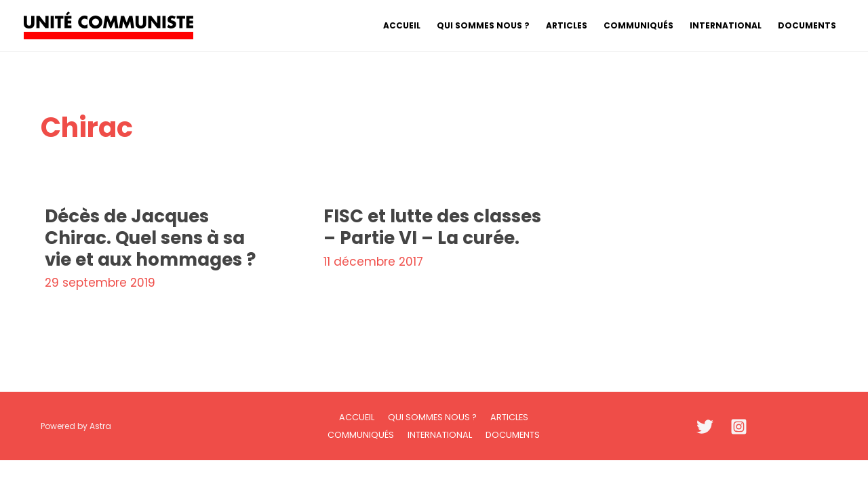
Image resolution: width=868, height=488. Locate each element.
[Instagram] (739, 427)
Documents (513, 435)
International (440, 435)
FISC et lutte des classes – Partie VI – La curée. (432, 227)
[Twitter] (705, 427)
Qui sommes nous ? (432, 417)
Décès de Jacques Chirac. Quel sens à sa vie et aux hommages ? (150, 238)
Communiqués (361, 435)
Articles (509, 417)
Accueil (357, 417)
